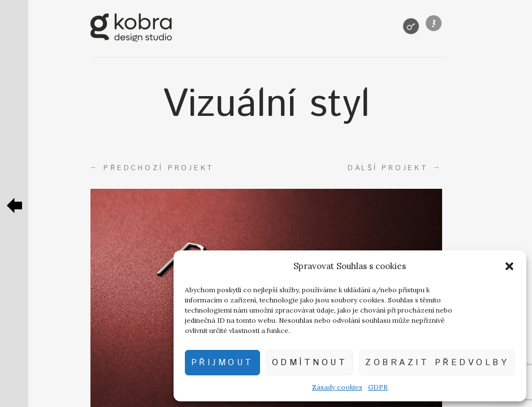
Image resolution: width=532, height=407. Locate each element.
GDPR (378, 387)
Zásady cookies (337, 387)
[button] (509, 266)
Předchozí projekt (153, 168)
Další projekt (395, 168)
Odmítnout (310, 363)
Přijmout (222, 363)
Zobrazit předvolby (437, 363)
